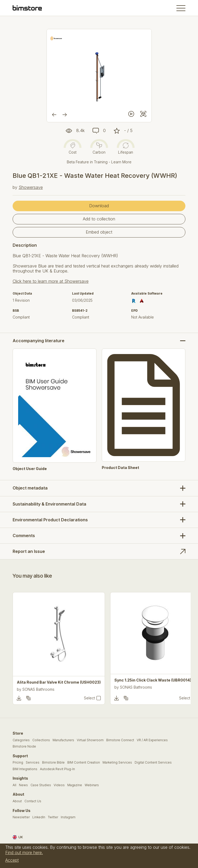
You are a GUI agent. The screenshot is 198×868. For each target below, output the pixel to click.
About (17, 801)
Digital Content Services (153, 763)
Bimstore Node (24, 746)
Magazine (75, 785)
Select (89, 698)
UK (18, 837)
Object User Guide (30, 469)
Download (99, 206)
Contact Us (33, 801)
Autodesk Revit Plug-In (57, 769)
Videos (59, 785)
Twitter (53, 817)
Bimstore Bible (53, 763)
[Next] (65, 115)
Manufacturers (63, 740)
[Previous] (54, 115)
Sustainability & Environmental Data (49, 504)
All (14, 785)
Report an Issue (29, 551)
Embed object (99, 232)
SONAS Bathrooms (38, 689)
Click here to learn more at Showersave (51, 281)
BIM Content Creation (84, 763)
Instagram (68, 817)
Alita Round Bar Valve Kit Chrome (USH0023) (59, 682)
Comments (24, 536)
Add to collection (99, 219)
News (23, 785)
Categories (21, 740)
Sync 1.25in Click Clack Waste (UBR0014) (153, 680)
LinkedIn (39, 817)
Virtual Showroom (90, 740)
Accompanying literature (39, 341)
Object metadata (30, 488)
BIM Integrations (25, 769)
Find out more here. (24, 852)
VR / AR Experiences (152, 740)
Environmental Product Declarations (50, 520)
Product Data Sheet (120, 468)
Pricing (18, 763)
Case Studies (41, 785)
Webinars (92, 785)
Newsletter (21, 817)
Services (33, 763)
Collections (41, 740)
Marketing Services (117, 763)
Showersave (31, 187)
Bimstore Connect (120, 740)
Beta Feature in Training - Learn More (99, 162)
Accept (12, 860)
